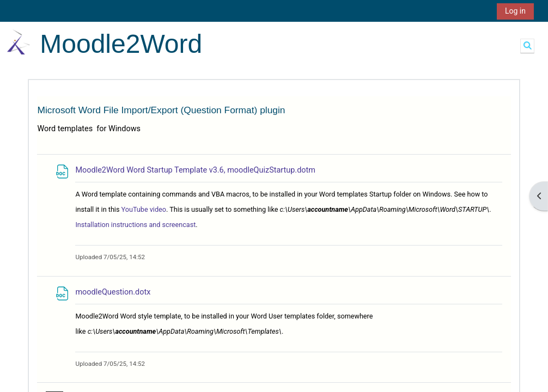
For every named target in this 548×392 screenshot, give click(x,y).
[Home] (19, 42)
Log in (515, 11)
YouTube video (144, 209)
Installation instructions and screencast (135, 225)
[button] (527, 46)
